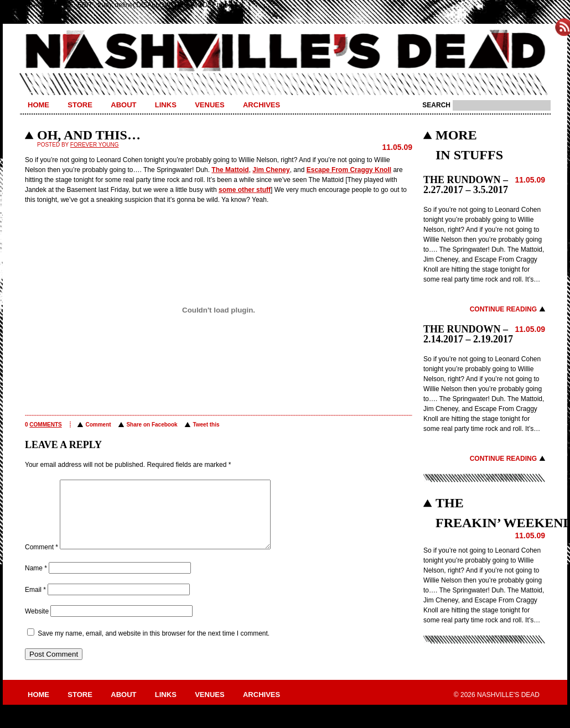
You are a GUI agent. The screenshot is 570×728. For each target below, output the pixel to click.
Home (38, 105)
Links (166, 105)
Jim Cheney (271, 170)
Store (80, 105)
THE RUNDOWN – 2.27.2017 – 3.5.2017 (466, 185)
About (123, 105)
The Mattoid (230, 170)
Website (37, 625)
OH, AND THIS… (89, 135)
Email (35, 603)
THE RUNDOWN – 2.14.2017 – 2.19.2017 (468, 334)
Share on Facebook (152, 425)
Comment (98, 425)
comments (45, 425)
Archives (261, 105)
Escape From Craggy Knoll (349, 170)
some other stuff (245, 190)
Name (36, 581)
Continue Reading (503, 309)
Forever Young (95, 145)
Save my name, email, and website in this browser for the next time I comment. (154, 647)
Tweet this (206, 425)
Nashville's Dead (285, 51)
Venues (209, 105)
